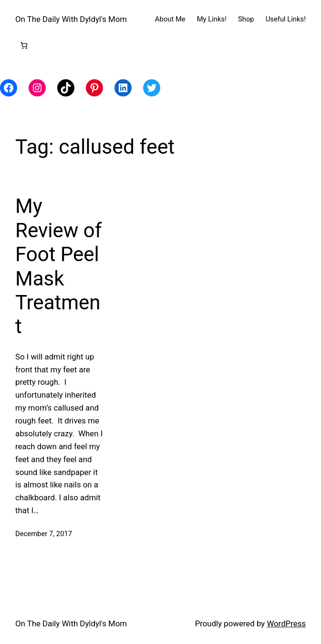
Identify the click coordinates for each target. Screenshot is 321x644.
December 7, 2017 (44, 534)
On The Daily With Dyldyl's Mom (71, 19)
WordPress (286, 623)
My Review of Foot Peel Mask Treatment (58, 266)
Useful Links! (286, 19)
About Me (170, 19)
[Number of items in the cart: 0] (24, 45)
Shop (246, 19)
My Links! (212, 19)
